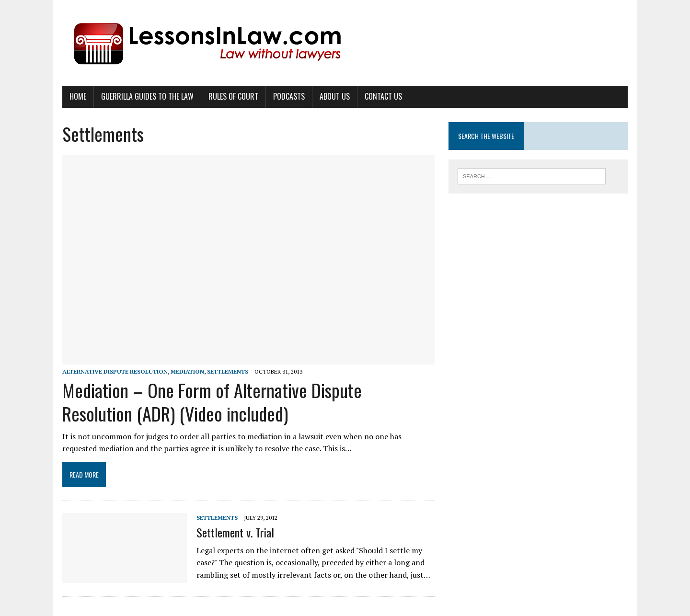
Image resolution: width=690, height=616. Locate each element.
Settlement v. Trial (235, 532)
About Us (335, 96)
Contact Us (383, 96)
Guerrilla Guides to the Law (147, 96)
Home (78, 96)
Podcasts (289, 96)
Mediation (187, 371)
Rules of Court (233, 96)
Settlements (228, 371)
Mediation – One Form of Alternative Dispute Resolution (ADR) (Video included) (212, 402)
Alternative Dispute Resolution (115, 371)
